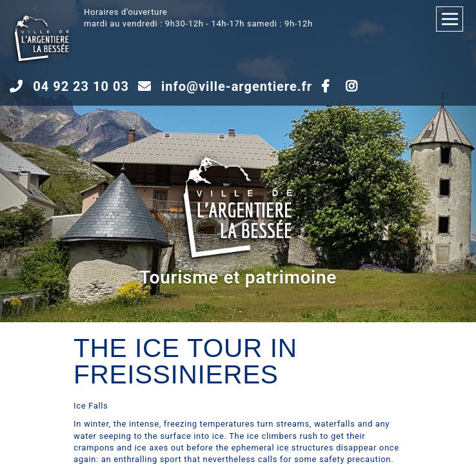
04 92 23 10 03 (81, 86)
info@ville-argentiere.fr (237, 86)
